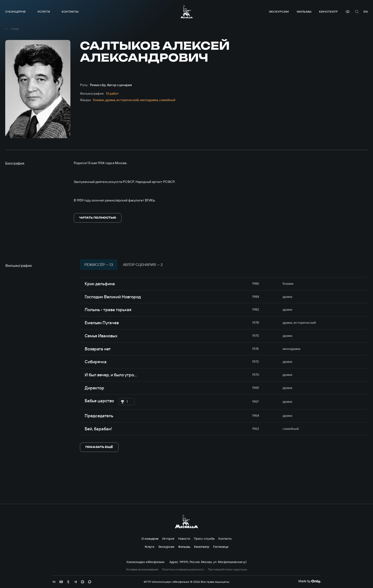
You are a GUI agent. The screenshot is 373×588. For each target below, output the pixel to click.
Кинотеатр (328, 12)
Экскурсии (279, 12)
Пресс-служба (204, 539)
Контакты (70, 12)
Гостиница (221, 547)
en (366, 12)
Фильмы (304, 12)
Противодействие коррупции (228, 569)
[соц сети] (54, 582)
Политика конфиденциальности (183, 569)
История (168, 539)
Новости (184, 539)
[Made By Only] (310, 581)
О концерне (15, 12)
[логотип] (187, 12)
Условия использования (142, 569)
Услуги (44, 12)
